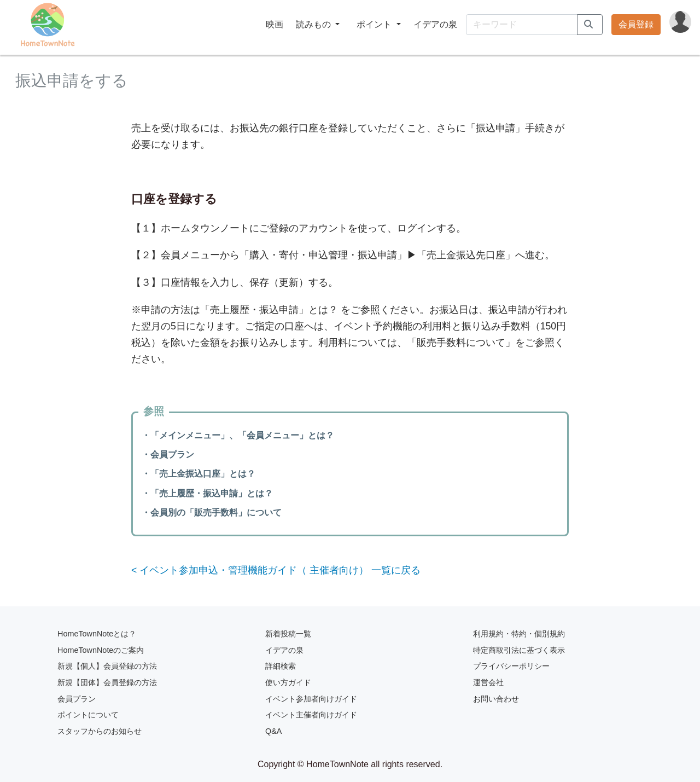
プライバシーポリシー (511, 666)
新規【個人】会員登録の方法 (107, 666)
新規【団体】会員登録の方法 (107, 682)
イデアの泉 (435, 24)
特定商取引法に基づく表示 (519, 650)
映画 (275, 24)
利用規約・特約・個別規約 (519, 634)
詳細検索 (281, 666)
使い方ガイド (288, 682)
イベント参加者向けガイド (311, 699)
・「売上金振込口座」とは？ (199, 474)
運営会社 (488, 682)
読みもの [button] (314, 24)
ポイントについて (88, 715)
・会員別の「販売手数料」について (212, 512)
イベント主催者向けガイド (311, 715)
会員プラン (77, 699)
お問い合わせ (496, 699)
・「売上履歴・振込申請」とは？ (207, 493)
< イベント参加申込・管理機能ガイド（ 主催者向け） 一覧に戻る (276, 570)
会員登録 (636, 24)
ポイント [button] (375, 24)
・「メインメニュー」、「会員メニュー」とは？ (238, 435)
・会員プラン (168, 454)
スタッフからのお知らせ (100, 731)
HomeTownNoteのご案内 (101, 650)
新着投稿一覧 (288, 634)
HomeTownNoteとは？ (97, 634)
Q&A (273, 731)
